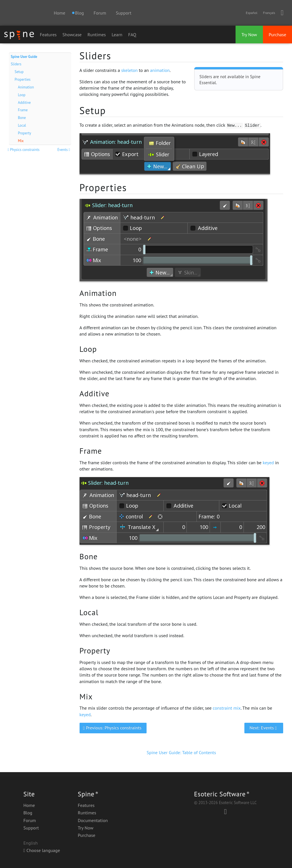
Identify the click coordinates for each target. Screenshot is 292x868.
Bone (22, 118)
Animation (26, 87)
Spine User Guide (24, 57)
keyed (268, 463)
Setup (19, 72)
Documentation (93, 820)
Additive (24, 103)
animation (160, 70)
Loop (22, 95)
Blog (28, 813)
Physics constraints (24, 150)
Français (269, 13)
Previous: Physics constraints (113, 728)
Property (25, 133)
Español (252, 13)
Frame (23, 110)
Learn (117, 35)
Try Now (249, 35)
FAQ (132, 35)
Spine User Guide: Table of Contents (181, 752)
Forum (100, 13)
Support (123, 13)
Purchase (277, 35)
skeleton (129, 70)
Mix (21, 141)
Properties (23, 79)
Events (64, 150)
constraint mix (227, 708)
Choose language (42, 850)
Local (22, 125)
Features (48, 35)
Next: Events (264, 728)
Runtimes (97, 35)
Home (59, 13)
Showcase (72, 35)
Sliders (16, 64)
